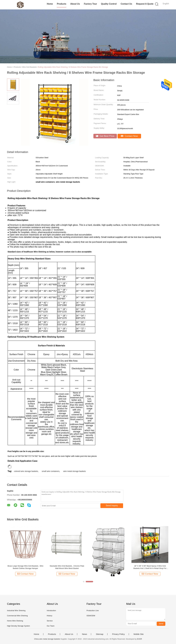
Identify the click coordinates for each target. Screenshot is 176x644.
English (166, 4)
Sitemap (100, 634)
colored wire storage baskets (26, 471)
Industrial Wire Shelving (16, 611)
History (49, 616)
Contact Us (126, 4)
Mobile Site (139, 634)
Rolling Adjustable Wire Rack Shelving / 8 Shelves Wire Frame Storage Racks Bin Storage (73, 67)
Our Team (51, 626)
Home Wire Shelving (15, 621)
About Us (75, 4)
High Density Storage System (18, 626)
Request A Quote (145, 4)
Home (50, 4)
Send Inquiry (112, 506)
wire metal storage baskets (75, 471)
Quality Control (109, 4)
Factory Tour (90, 4)
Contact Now (129, 136)
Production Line (93, 611)
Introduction (51, 611)
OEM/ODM (91, 616)
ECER (139, 639)
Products (61, 4)
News (84, 634)
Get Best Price (105, 136)
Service (50, 621)
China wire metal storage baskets (47, 639)
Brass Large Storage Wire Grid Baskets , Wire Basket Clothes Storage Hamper (25, 567)
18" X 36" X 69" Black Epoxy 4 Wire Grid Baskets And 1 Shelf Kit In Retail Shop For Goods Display (150, 567)
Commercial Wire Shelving (17, 616)
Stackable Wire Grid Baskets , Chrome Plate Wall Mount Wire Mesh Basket (67, 567)
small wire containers (51, 471)
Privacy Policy (118, 634)
